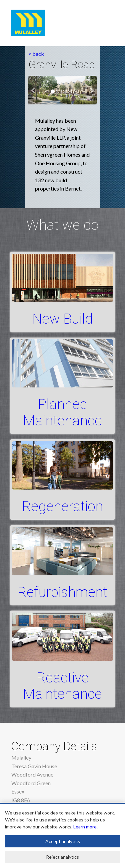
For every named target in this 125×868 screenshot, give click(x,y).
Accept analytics (63, 841)
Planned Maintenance (62, 412)
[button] (33, 90)
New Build (62, 319)
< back (36, 54)
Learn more (85, 827)
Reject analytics (62, 857)
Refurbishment (62, 592)
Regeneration (62, 506)
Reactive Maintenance (62, 686)
